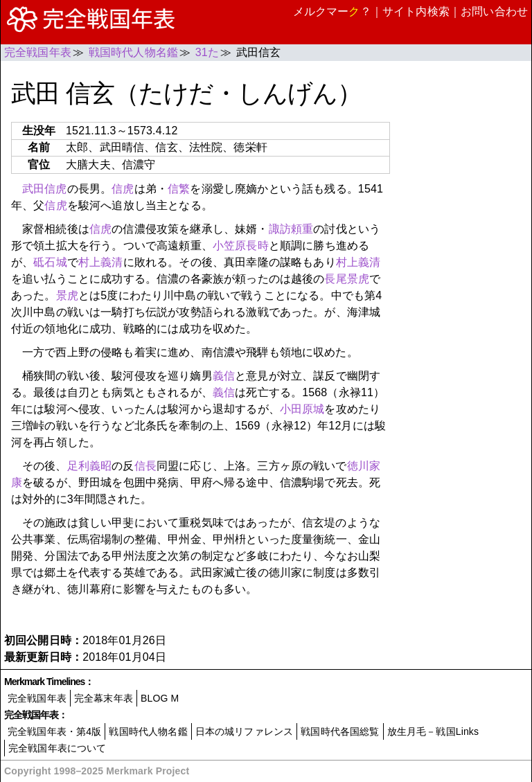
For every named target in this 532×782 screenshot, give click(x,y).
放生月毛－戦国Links (433, 731)
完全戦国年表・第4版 (54, 731)
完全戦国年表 (37, 698)
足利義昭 (90, 466)
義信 (224, 376)
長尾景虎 (347, 279)
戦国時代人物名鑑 (148, 731)
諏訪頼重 (291, 229)
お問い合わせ (494, 11)
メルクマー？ (332, 11)
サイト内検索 (416, 11)
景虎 (67, 295)
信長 (145, 466)
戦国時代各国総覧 (340, 731)
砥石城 (50, 262)
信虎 (123, 189)
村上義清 (101, 262)
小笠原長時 (241, 246)
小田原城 (302, 409)
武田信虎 (45, 189)
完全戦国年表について (57, 748)
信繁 (179, 189)
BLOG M (160, 698)
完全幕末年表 (104, 698)
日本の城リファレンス (245, 731)
